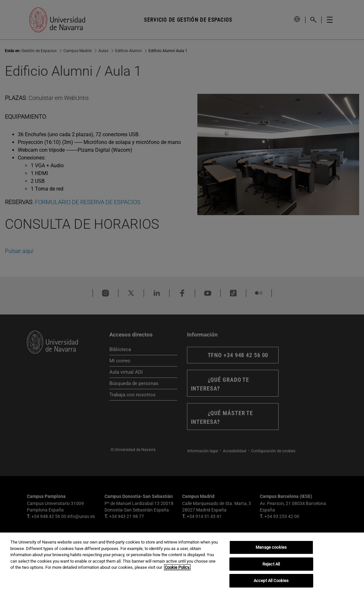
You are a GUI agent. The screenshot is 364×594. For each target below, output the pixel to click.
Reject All (271, 564)
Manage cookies (271, 547)
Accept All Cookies (271, 581)
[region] (182, 563)
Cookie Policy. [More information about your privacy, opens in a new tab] (177, 567)
